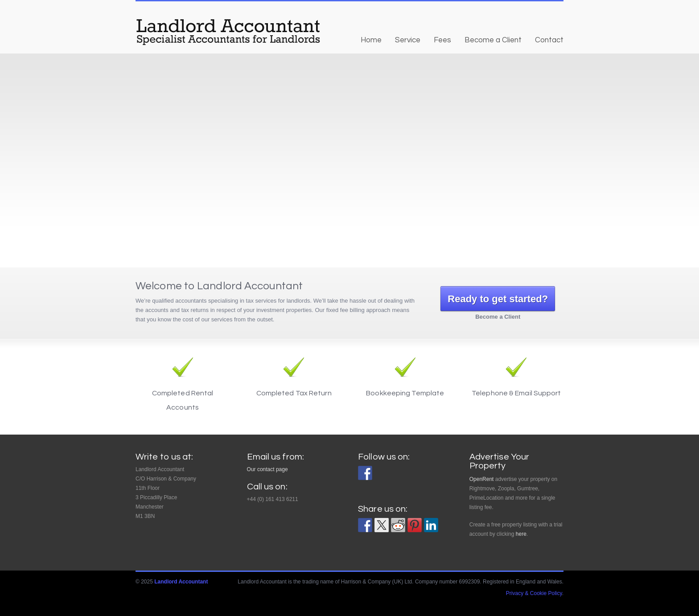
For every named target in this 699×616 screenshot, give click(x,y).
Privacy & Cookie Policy (534, 593)
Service (408, 40)
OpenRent (482, 479)
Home (371, 40)
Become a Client (493, 40)
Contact (549, 40)
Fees (442, 40)
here (521, 534)
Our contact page (267, 469)
